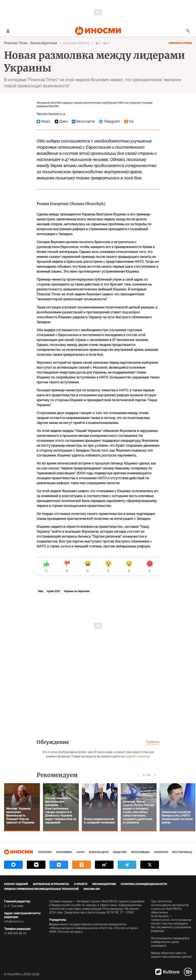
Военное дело (99, 852)
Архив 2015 (53, 591)
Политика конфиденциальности (144, 884)
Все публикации (184, 852)
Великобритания (44, 43)
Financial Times (16, 43)
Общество (120, 852)
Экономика (64, 852)
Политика (45, 852)
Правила (153, 742)
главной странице (137, 756)
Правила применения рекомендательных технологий (41, 889)
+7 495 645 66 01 (15, 933)
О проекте (81, 884)
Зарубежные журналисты (51, 884)
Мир (41, 591)
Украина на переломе (77, 591)
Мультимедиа (140, 852)
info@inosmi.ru (14, 921)
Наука (81, 852)
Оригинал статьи (180, 43)
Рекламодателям (104, 884)
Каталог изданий (16, 884)
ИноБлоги (161, 852)
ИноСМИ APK (92, 889)
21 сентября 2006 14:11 (76, 43)
